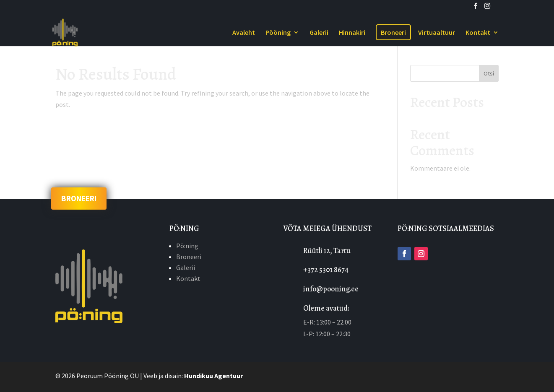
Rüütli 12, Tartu (327, 251)
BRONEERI (79, 199)
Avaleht (244, 33)
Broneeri (393, 32)
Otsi (489, 73)
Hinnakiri (352, 33)
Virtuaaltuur (437, 33)
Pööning (278, 33)
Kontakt (478, 33)
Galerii (319, 33)
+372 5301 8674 (326, 270)
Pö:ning (187, 246)
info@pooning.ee (331, 289)
